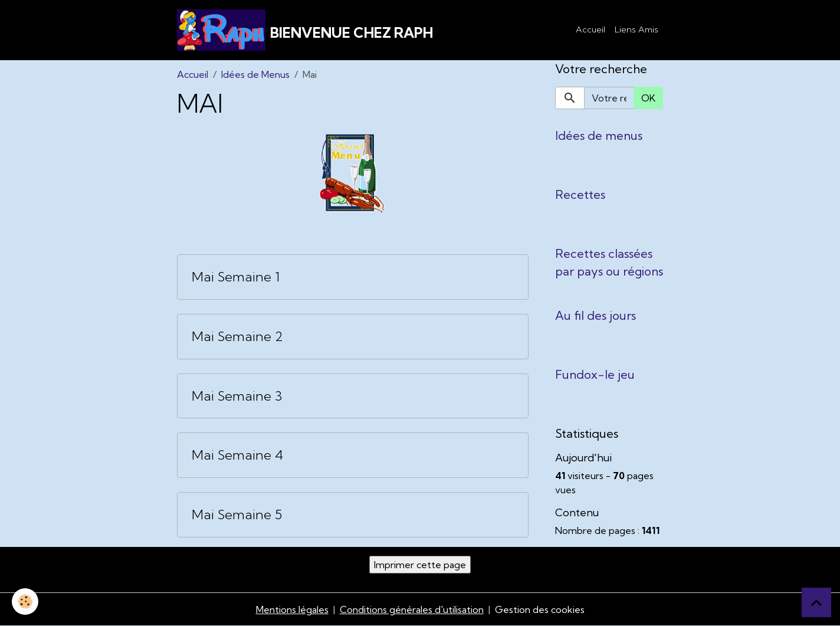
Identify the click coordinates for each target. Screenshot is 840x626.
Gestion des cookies (540, 609)
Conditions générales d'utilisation (412, 609)
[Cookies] (25, 602)
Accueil (590, 30)
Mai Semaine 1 (236, 277)
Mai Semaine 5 (237, 515)
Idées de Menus (255, 74)
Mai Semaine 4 (237, 455)
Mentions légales (292, 609)
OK (648, 98)
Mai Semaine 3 (237, 396)
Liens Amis (636, 30)
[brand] (305, 30)
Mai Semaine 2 (237, 337)
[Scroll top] (816, 602)
